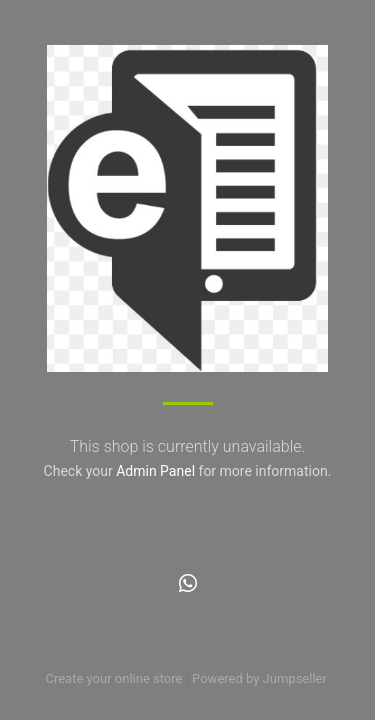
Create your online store (113, 678)
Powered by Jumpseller (259, 678)
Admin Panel (155, 471)
